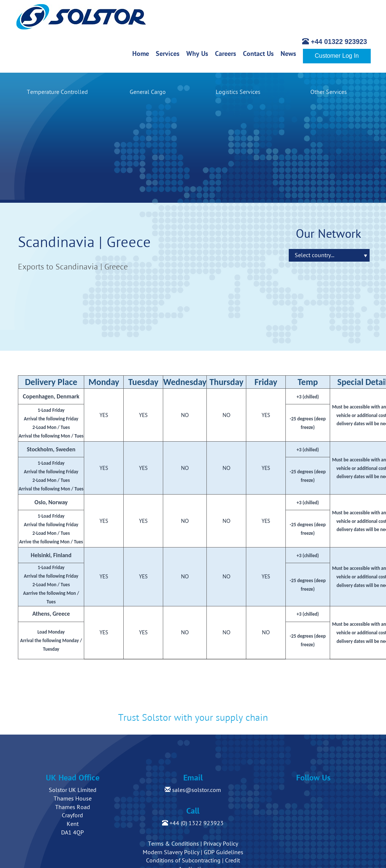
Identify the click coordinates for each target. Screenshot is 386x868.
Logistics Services (238, 92)
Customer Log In (337, 56)
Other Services (329, 92)
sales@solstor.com (193, 790)
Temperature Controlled (57, 92)
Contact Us (260, 53)
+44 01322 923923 (335, 42)
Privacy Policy (221, 844)
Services (169, 53)
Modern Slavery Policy (171, 852)
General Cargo (148, 92)
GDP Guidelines (224, 852)
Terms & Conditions (173, 844)
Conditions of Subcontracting (183, 861)
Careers (227, 53)
